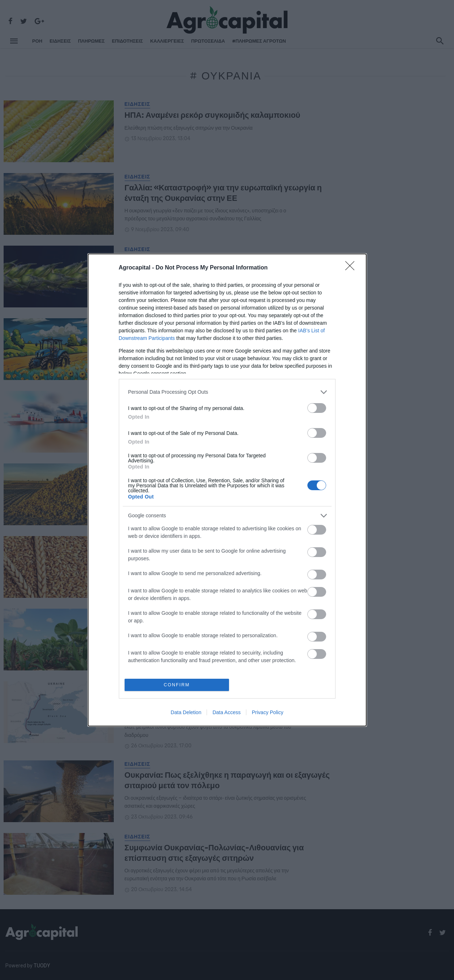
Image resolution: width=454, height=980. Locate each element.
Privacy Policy (267, 713)
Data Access (226, 713)
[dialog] (227, 490)
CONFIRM (177, 685)
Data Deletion (186, 713)
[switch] (317, 408)
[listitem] (227, 392)
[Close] (352, 268)
